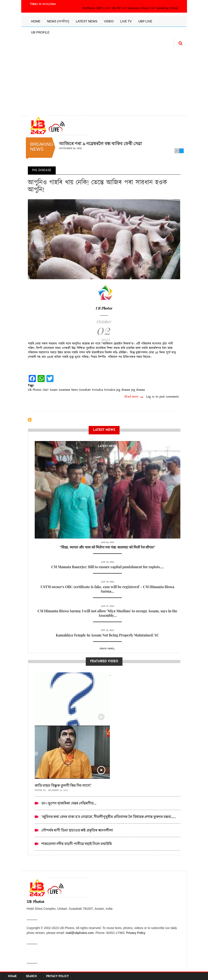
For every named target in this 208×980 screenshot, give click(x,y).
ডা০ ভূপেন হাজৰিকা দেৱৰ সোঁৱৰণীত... (69, 803)
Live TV (126, 21)
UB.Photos (89, 8)
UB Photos (104, 308)
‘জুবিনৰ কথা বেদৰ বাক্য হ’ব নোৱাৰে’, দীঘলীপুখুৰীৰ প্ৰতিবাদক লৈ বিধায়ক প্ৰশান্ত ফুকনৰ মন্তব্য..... (109, 817)
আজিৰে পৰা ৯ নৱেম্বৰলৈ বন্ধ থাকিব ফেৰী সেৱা (101, 143)
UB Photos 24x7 (38, 390)
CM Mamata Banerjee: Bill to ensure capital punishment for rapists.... (107, 567)
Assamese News (68, 390)
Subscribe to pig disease (30, 420)
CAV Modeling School (164, 8)
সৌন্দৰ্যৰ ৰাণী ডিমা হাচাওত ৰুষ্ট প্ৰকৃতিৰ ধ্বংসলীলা (77, 830)
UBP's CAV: (104, 8)
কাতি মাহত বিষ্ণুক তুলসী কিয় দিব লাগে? (63, 785)
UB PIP (116, 8)
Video (109, 21)
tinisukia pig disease (117, 390)
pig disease (138, 390)
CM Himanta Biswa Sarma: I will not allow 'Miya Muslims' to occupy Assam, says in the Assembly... (108, 613)
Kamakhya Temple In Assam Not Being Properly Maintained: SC (108, 635)
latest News (107, 446)
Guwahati (85, 390)
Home (36, 21)
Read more (134, 396)
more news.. (107, 648)
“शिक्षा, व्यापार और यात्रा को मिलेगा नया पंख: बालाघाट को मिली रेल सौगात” (107, 547)
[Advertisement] (104, 80)
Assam (54, 390)
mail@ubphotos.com (80, 933)
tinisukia (97, 390)
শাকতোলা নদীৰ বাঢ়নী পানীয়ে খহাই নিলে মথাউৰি (76, 844)
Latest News (87, 21)
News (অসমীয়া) (58, 21)
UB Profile (40, 32)
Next (181, 151)
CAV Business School (135, 8)
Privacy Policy (136, 933)
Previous (177, 151)
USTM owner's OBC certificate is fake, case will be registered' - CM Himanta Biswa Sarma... (108, 589)
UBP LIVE (145, 21)
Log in (150, 397)
